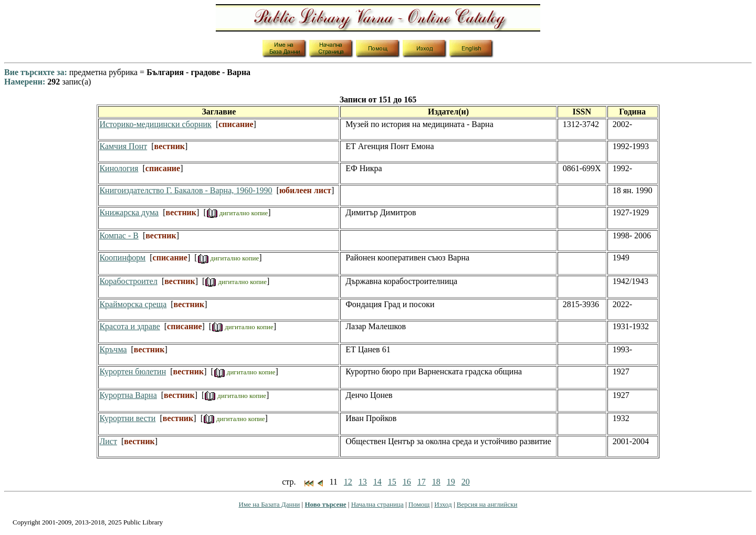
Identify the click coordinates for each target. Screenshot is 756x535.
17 (422, 482)
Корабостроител (128, 281)
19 (451, 482)
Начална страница (377, 504)
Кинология (119, 168)
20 (466, 482)
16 (407, 482)
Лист (108, 441)
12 (348, 482)
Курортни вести (127, 418)
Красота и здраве (129, 326)
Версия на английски (487, 504)
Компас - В (119, 235)
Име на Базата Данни (270, 504)
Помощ (419, 504)
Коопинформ (122, 258)
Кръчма (113, 349)
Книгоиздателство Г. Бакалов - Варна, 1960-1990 (186, 190)
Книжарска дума (129, 212)
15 (392, 482)
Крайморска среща (133, 304)
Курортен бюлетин (133, 371)
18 (436, 482)
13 (363, 482)
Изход (443, 504)
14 (377, 482)
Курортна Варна (128, 395)
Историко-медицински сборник (155, 124)
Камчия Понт (123, 146)
